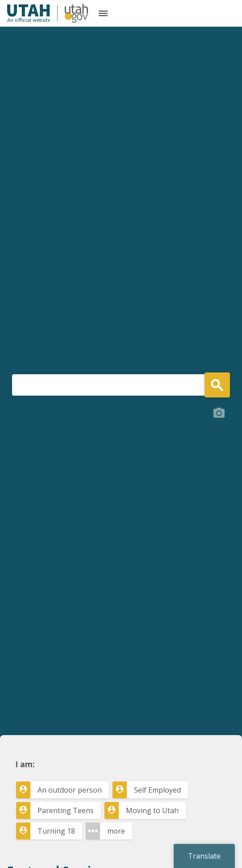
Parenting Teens (66, 810)
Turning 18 (56, 831)
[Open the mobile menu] (103, 13)
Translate (204, 856)
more (116, 831)
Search (217, 385)
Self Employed (157, 790)
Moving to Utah (152, 810)
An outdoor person (70, 790)
